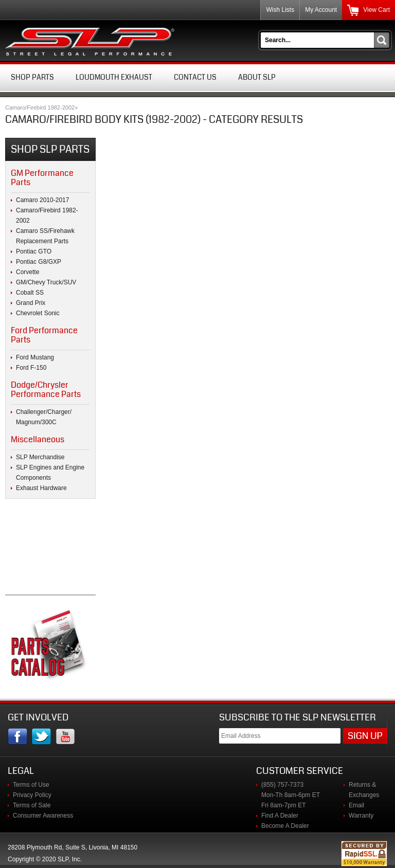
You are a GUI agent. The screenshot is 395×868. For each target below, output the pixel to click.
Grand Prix (31, 303)
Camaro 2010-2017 (42, 200)
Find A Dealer (280, 816)
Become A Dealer (285, 826)
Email (356, 805)
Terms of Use (31, 785)
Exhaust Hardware (41, 488)
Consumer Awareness (43, 816)
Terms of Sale (32, 805)
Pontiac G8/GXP (39, 262)
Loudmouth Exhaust (114, 77)
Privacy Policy (32, 795)
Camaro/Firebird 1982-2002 (40, 107)
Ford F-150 (31, 368)
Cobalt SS (30, 293)
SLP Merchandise (40, 457)
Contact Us (195, 77)
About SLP (257, 77)
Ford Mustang (35, 357)
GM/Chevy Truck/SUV (46, 282)
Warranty (361, 816)
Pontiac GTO (34, 251)
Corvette (28, 272)
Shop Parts (32, 77)
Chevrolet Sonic (38, 313)
